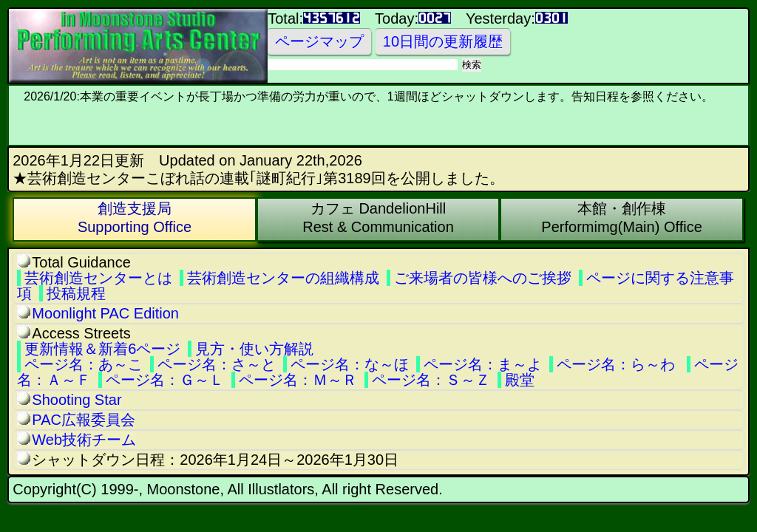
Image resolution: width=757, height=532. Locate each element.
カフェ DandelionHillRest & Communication (378, 218)
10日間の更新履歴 (443, 41)
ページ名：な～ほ (350, 364)
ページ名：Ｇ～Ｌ (165, 380)
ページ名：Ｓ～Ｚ (431, 380)
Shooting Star (77, 400)
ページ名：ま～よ (483, 364)
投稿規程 (76, 293)
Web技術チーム (84, 440)
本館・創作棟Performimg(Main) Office (621, 218)
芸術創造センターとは (98, 278)
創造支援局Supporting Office (135, 218)
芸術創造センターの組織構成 (283, 278)
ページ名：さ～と (217, 364)
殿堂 (520, 380)
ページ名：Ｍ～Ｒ (298, 380)
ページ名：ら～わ (616, 364)
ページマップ (319, 41)
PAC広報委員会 (84, 420)
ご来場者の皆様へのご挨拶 (483, 278)
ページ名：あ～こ (84, 364)
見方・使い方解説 (254, 349)
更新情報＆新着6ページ (102, 349)
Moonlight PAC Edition (105, 313)
